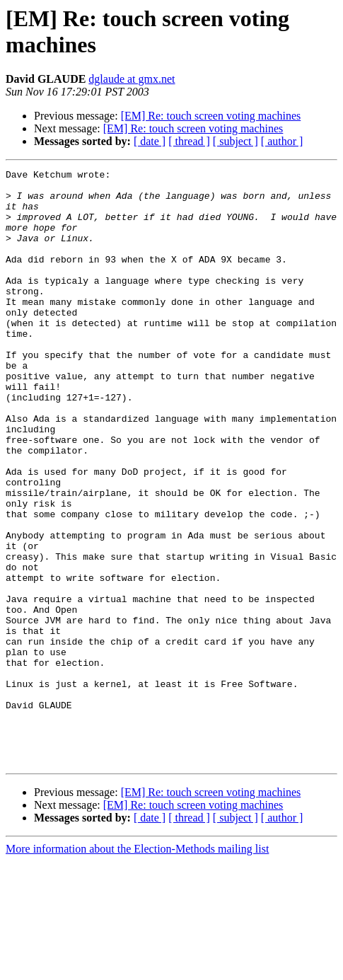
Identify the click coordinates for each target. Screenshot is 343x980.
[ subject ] (236, 141)
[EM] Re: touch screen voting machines (211, 116)
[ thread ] (189, 141)
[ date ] (150, 141)
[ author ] (282, 141)
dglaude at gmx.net (132, 79)
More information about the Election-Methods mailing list (137, 968)
